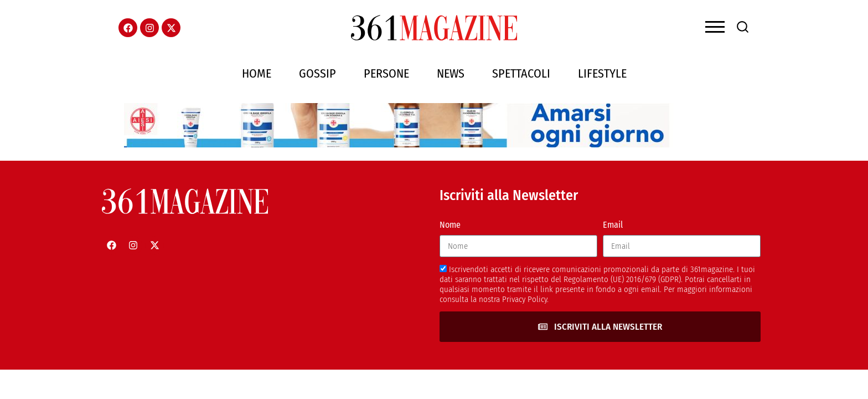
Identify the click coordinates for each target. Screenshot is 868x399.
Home (257, 73)
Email (613, 225)
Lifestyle (602, 73)
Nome (450, 225)
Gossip (317, 73)
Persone (386, 73)
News (451, 73)
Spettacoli (521, 73)
